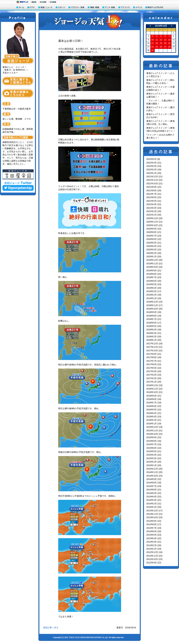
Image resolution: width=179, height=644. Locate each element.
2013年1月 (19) (154, 549)
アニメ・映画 (109, 8)
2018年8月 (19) (154, 316)
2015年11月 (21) (154, 431)
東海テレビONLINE (154, 8)
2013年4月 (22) (154, 538)
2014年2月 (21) (154, 504)
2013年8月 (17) (154, 524)
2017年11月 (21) (154, 347)
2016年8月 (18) (154, 399)
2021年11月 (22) (154, 180)
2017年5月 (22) (154, 368)
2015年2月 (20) (154, 462)
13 (165, 40)
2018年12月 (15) (154, 302)
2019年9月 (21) (154, 270)
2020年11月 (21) (154, 222)
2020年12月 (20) (154, 218)
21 (169, 43)
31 (153, 51)
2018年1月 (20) (154, 340)
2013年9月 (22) (154, 521)
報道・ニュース (45, 8)
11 (157, 40)
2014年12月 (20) (154, 469)
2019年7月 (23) (154, 277)
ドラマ (31, 8)
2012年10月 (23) (154, 559)
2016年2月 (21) (154, 420)
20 (165, 43)
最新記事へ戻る (51, 628)
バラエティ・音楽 (77, 8)
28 (169, 47)
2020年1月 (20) (154, 257)
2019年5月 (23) (154, 284)
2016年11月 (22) (154, 389)
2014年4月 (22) (154, 497)
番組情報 (33, 2)
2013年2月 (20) (154, 545)
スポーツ (61, 8)
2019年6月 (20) (154, 281)
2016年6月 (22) (154, 406)
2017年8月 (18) (154, 357)
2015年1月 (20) (154, 465)
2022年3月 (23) (154, 166)
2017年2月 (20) (154, 378)
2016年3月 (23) (154, 417)
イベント (138, 8)
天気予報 (52, 2)
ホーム (20, 8)
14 (169, 40)
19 (161, 43)
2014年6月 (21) (154, 490)
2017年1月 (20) (154, 382)
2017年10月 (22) (154, 351)
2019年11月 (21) (154, 264)
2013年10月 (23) (154, 517)
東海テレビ (22, 2)
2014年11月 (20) (154, 472)
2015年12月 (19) (154, 427)
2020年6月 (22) (154, 239)
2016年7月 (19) (154, 403)
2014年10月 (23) (154, 476)
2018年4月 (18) (154, 330)
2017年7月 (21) (154, 361)
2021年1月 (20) (154, 215)
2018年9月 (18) (154, 312)
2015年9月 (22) (154, 437)
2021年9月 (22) (154, 187)
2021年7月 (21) (154, 194)
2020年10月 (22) (154, 225)
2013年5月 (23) (154, 535)
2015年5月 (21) (154, 451)
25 (157, 47)
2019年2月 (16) (154, 295)
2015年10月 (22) (154, 434)
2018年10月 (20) (154, 309)
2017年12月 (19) (154, 344)
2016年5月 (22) (154, 410)
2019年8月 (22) (154, 274)
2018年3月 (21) (154, 333)
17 (153, 43)
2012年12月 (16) (154, 552)
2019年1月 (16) (154, 298)
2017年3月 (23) (154, 375)
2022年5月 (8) (153, 159)
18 (157, 43)
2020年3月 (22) (154, 250)
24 (153, 47)
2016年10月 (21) (154, 392)
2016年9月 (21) (154, 396)
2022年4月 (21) (154, 163)
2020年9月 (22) (154, 229)
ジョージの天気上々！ (90, 21)
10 (153, 40)
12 (161, 40)
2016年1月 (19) (154, 424)
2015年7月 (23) (154, 444)
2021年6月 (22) (154, 197)
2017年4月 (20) (154, 371)
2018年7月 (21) (154, 319)
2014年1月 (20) (154, 507)
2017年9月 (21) (154, 354)
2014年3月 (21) (154, 500)
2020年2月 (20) (154, 253)
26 (161, 47)
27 (165, 47)
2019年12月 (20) (154, 260)
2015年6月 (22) (154, 448)
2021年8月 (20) (154, 190)
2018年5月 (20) (154, 326)
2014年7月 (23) (154, 486)
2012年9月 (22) (154, 563)
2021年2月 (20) (154, 211)
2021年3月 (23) (154, 208)
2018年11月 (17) (154, 305)
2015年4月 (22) (154, 455)
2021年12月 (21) (154, 176)
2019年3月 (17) (154, 291)
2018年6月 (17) (154, 323)
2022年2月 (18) (154, 170)
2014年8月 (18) (154, 483)
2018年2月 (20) (154, 337)
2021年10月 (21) (154, 183)
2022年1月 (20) (154, 173)
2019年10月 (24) (154, 267)
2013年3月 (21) (154, 542)
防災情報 (43, 2)
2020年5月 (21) (154, 243)
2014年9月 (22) (154, 479)
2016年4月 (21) (154, 413)
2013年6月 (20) (154, 531)
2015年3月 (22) (154, 458)
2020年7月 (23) (154, 236)
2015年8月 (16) (154, 441)
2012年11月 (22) (154, 556)
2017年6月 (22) (154, 364)
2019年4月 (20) (154, 288)
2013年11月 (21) (154, 514)
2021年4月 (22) (154, 204)
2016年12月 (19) (154, 385)
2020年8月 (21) (154, 232)
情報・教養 (94, 8)
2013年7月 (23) (154, 528)
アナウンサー (124, 8)
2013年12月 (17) (154, 511)
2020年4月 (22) (154, 246)
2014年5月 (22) (154, 493)
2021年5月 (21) (154, 201)
